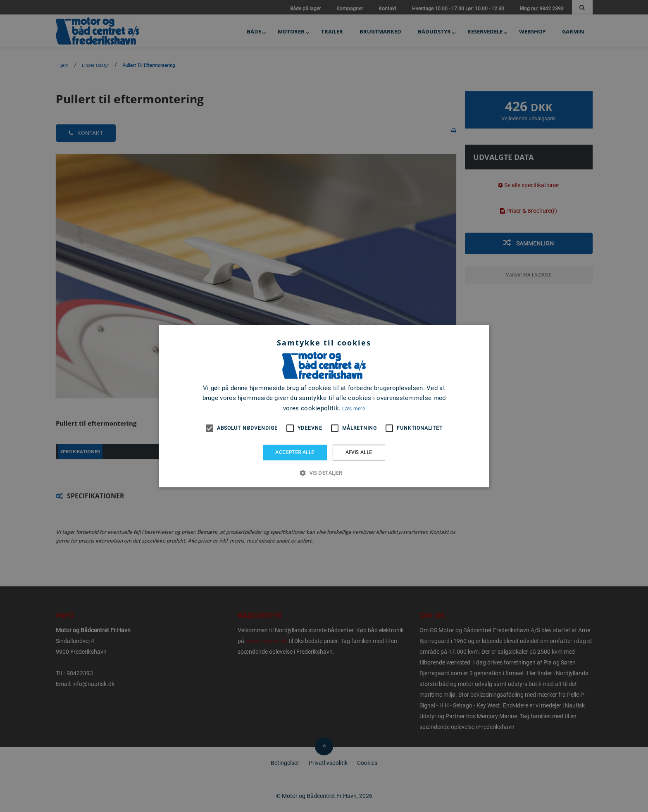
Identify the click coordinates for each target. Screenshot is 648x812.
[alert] (324, 406)
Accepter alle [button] (295, 452)
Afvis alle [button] (359, 452)
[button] (324, 473)
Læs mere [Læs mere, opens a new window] (353, 409)
